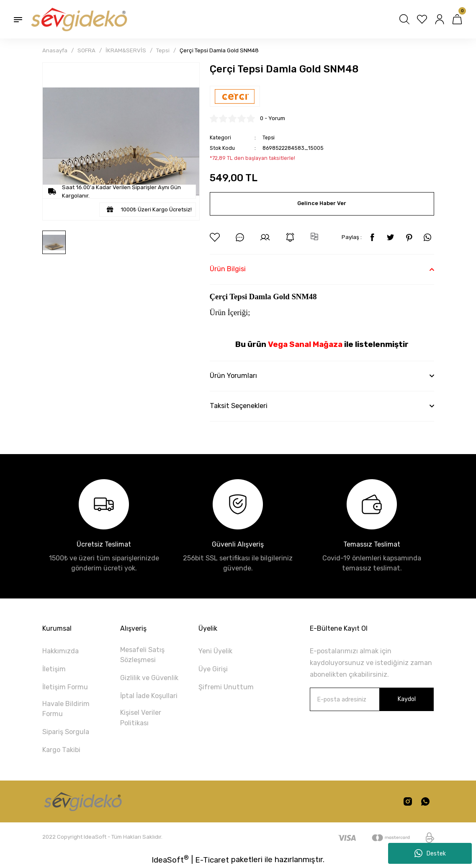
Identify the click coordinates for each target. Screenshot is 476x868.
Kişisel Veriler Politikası (141, 718)
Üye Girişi (213, 669)
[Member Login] (440, 19)
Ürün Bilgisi (228, 269)
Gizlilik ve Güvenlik (149, 678)
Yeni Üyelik (215, 651)
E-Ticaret (212, 860)
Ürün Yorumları (233, 376)
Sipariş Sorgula (66, 732)
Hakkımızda (60, 651)
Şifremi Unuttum (226, 687)
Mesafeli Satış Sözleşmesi (142, 655)
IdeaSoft (170, 859)
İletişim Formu (65, 687)
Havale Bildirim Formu (66, 709)
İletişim (54, 669)
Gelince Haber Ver (322, 204)
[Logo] (78, 19)
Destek (430, 853)
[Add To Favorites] (215, 237)
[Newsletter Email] (372, 699)
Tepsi (269, 137)
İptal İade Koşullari (149, 696)
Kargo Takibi (61, 750)
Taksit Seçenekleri (239, 406)
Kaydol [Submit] (407, 699)
